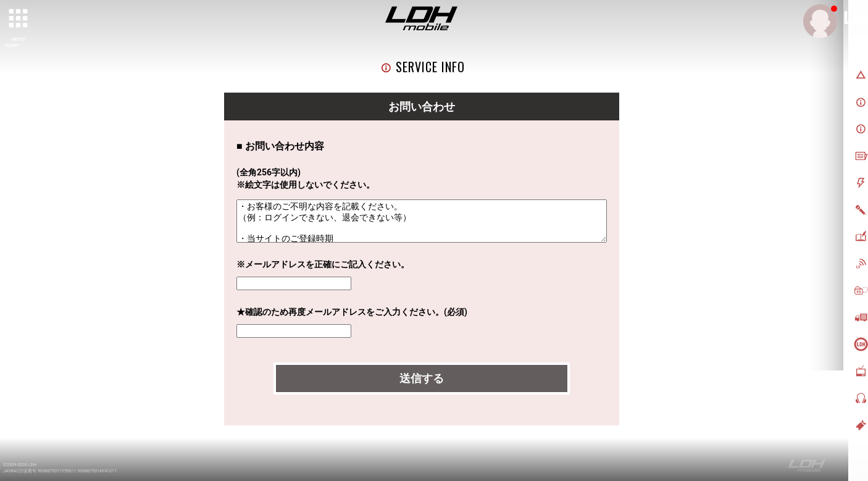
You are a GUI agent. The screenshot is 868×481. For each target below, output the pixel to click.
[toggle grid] (19, 19)
